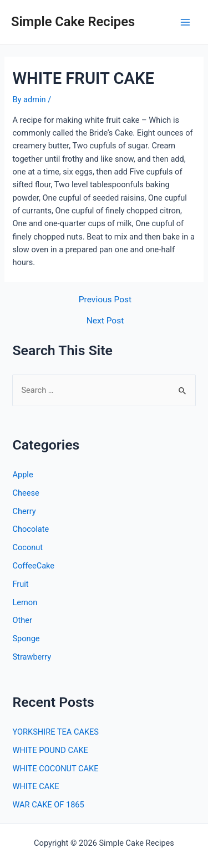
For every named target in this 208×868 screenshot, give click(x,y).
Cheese (26, 493)
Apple (22, 475)
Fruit (20, 584)
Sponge (26, 638)
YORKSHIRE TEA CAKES (55, 732)
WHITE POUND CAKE (50, 750)
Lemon (25, 602)
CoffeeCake (33, 566)
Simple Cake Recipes (73, 22)
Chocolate (31, 529)
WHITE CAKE (35, 786)
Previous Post (105, 300)
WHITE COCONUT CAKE (55, 769)
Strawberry (32, 657)
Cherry (24, 511)
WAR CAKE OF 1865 (48, 805)
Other (22, 620)
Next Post (105, 321)
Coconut (27, 547)
